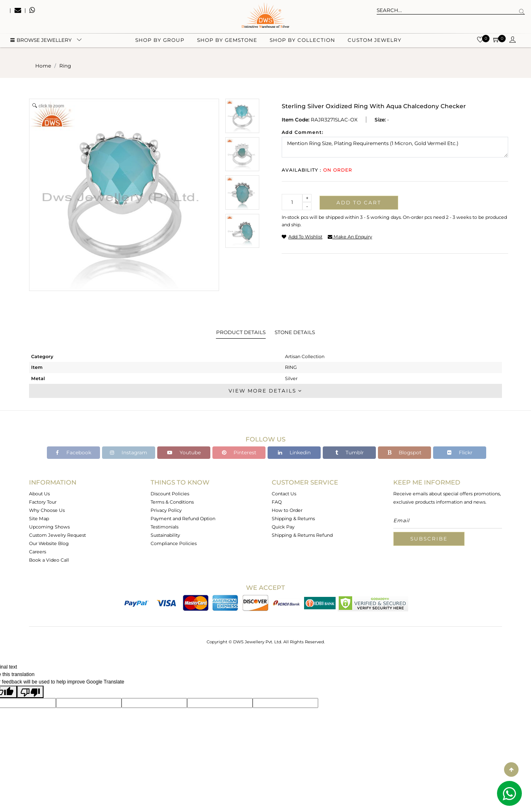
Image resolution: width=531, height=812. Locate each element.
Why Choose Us (47, 510)
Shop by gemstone (227, 42)
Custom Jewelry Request (57, 535)
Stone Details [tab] (295, 332)
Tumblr (350, 452)
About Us (39, 494)
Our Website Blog (49, 543)
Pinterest (239, 452)
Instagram (129, 452)
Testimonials (164, 527)
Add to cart (359, 202)
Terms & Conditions (172, 502)
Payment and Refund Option (183, 519)
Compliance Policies (174, 543)
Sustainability (165, 535)
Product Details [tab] (241, 332)
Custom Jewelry (375, 42)
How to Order (287, 510)
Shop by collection (302, 42)
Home (43, 66)
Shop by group (160, 42)
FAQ (277, 502)
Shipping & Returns (293, 519)
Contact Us (284, 494)
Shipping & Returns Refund (302, 535)
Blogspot (404, 452)
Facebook (74, 452)
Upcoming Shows (49, 527)
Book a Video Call (49, 560)
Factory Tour (43, 502)
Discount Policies (170, 494)
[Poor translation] (30, 692)
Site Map (39, 519)
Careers (38, 552)
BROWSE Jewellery (41, 42)
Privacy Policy (166, 510)
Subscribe (429, 539)
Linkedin (294, 452)
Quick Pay (283, 527)
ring (65, 66)
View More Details (265, 391)
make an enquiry (350, 237)
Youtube (184, 452)
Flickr (460, 452)
